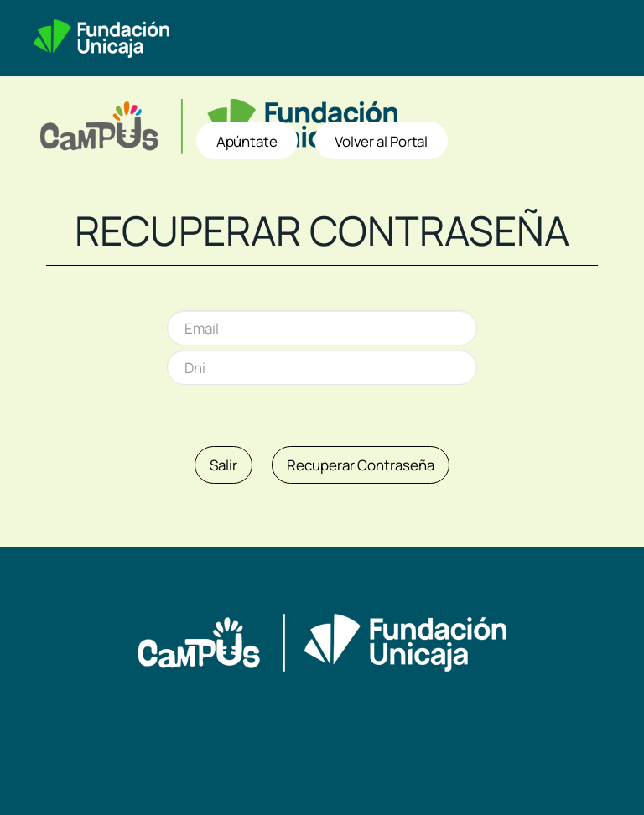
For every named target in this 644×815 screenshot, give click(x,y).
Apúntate (247, 141)
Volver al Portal (381, 141)
